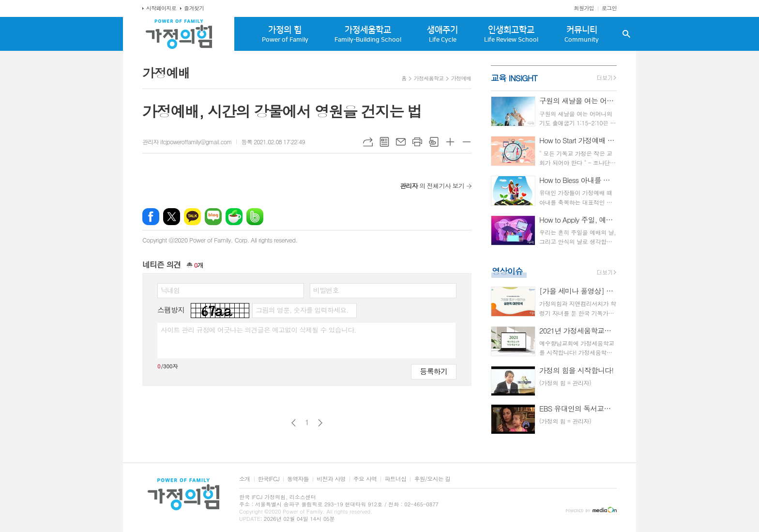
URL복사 (368, 142)
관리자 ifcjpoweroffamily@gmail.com (187, 142)
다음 (320, 423)
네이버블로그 (213, 217)
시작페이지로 (161, 8)
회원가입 (584, 8)
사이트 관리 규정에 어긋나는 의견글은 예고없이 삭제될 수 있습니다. (258, 330)
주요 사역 (365, 479)
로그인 (609, 8)
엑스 (172, 217)
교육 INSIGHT (514, 78)
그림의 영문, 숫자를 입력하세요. (302, 310)
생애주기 (443, 34)
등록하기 (434, 371)
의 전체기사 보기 (432, 186)
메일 (401, 142)
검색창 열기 (626, 34)
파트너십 (395, 479)
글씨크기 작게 (467, 142)
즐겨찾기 (194, 8)
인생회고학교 (511, 34)
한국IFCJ (269, 479)
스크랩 (434, 142)
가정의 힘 (285, 34)
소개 (245, 479)
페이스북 (151, 217)
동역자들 (298, 479)
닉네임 (170, 290)
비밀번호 (326, 290)
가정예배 (461, 78)
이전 (294, 423)
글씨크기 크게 (450, 142)
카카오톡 (192, 217)
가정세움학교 (368, 34)
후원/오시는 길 (432, 479)
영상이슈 (507, 271)
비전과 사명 (331, 479)
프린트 (417, 142)
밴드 (255, 217)
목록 (384, 142)
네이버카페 (234, 217)
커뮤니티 (582, 34)
